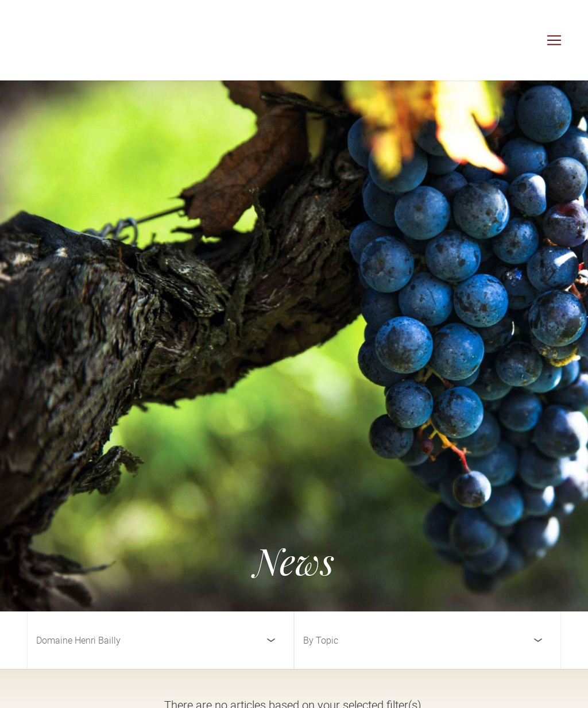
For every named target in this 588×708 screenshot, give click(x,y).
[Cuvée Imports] (69, 40)
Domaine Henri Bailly (78, 640)
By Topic (321, 640)
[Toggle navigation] (554, 40)
